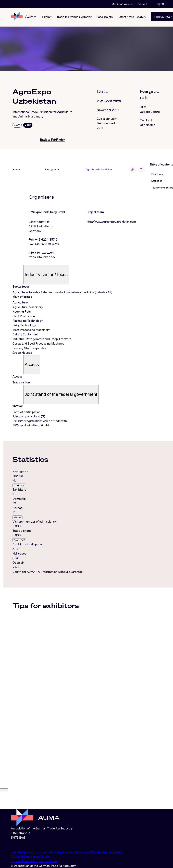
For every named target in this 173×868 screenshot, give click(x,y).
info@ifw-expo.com (42, 253)
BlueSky (56, 852)
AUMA (141, 17)
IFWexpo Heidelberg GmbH (31, 426)
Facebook (83, 852)
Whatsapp (69, 852)
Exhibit (47, 17)
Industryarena (112, 852)
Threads (44, 852)
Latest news (126, 17)
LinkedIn (17, 852)
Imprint (16, 861)
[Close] (4, 807)
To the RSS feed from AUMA (30, 857)
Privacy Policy (30, 861)
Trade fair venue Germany (74, 17)
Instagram (31, 852)
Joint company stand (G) (29, 417)
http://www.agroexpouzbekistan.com (111, 222)
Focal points (105, 17)
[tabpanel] (79, 520)
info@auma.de (20, 845)
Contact (142, 4)
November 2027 (108, 110)
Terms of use (48, 861)
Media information (123, 4)
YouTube (96, 852)
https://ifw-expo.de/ (42, 257)
